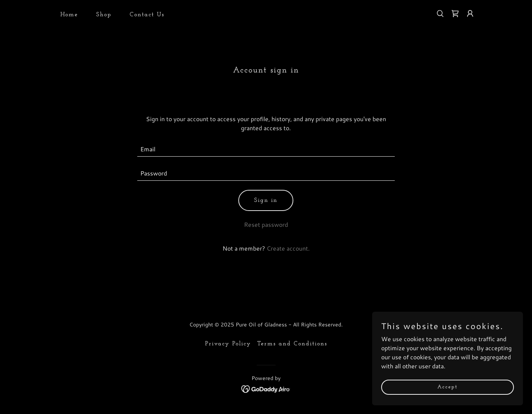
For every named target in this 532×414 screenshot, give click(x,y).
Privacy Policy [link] (228, 344)
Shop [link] (104, 15)
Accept (448, 387)
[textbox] (266, 149)
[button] (470, 14)
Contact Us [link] (147, 15)
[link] (455, 14)
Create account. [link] (288, 248)
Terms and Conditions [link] (292, 344)
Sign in (266, 200)
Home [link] (69, 15)
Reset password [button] (266, 224)
